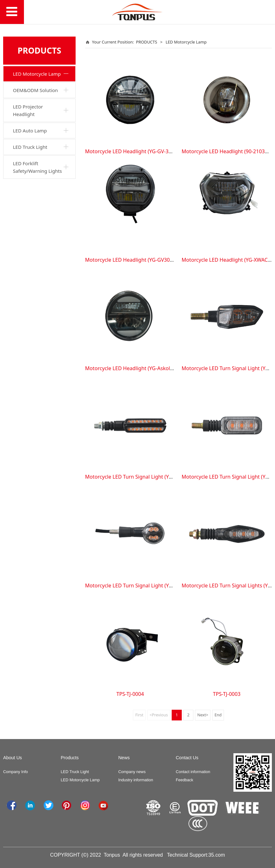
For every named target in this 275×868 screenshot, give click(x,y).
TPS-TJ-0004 (130, 694)
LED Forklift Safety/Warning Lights (37, 167)
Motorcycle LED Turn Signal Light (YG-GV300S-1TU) (145, 585)
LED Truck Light (30, 147)
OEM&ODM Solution (35, 90)
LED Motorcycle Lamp (37, 74)
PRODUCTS (147, 42)
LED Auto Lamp (30, 131)
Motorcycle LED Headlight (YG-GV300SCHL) (136, 260)
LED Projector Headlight (28, 110)
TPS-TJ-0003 (227, 694)
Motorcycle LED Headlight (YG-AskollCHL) (134, 368)
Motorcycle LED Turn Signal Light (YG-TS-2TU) (139, 477)
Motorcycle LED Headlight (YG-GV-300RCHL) (137, 151)
